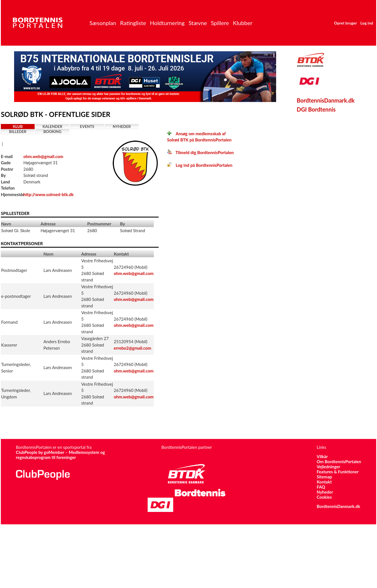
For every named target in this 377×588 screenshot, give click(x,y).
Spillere (220, 23)
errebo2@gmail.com (133, 348)
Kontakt (324, 482)
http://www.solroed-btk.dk (48, 194)
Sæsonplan (103, 23)
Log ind (367, 23)
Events (87, 127)
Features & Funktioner (338, 472)
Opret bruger (346, 23)
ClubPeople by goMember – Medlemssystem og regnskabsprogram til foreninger (60, 455)
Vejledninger (328, 467)
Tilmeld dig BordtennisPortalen (200, 152)
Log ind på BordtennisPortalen (200, 165)
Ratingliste (133, 23)
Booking (52, 132)
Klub (18, 127)
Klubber (242, 23)
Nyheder (122, 127)
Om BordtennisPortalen (339, 461)
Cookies (324, 497)
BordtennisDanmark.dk (326, 100)
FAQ (321, 487)
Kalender (53, 127)
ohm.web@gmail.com (43, 156)
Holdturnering (167, 23)
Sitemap (324, 477)
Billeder (18, 132)
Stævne (198, 23)
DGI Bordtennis (316, 109)
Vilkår (322, 456)
